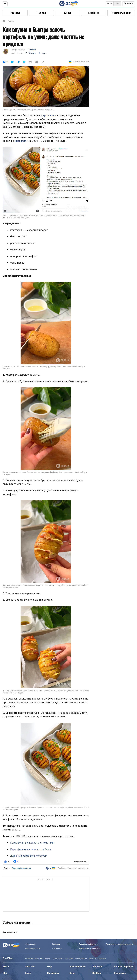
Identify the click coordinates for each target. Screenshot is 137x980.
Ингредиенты (81, 958)
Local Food (94, 13)
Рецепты (15, 13)
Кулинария (32, 50)
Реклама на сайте (33, 948)
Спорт (28, 973)
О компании (30, 944)
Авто (72, 973)
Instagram (21, 141)
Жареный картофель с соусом (29, 856)
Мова (110, 4)
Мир (49, 967)
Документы (57, 948)
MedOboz (97, 973)
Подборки (69, 958)
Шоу (5, 973)
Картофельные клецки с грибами (31, 849)
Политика (30, 967)
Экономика (120, 973)
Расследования (78, 967)
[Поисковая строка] (128, 4)
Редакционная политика (21, 868)
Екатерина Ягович (18, 50)
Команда (56, 944)
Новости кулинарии (121, 13)
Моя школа (53, 973)
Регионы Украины (124, 967)
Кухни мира (57, 958)
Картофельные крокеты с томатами (32, 843)
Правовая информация (89, 944)
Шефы (67, 13)
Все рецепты (9, 932)
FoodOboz (62, 868)
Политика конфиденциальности (119, 944)
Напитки (41, 13)
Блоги (6, 967)
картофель (48, 115)
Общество (97, 967)
